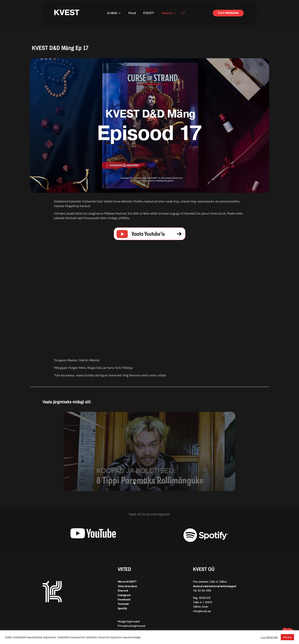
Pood (132, 13)
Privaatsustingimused (131, 626)
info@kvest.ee (202, 611)
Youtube (123, 604)
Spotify (122, 608)
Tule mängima (228, 13)
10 (165, 483)
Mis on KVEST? (127, 582)
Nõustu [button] (287, 637)
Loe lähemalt (269, 637)
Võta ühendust (127, 586)
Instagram (124, 595)
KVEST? (149, 13)
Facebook (124, 599)
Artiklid (112, 13)
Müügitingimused (129, 621)
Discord (123, 591)
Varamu (167, 13)
